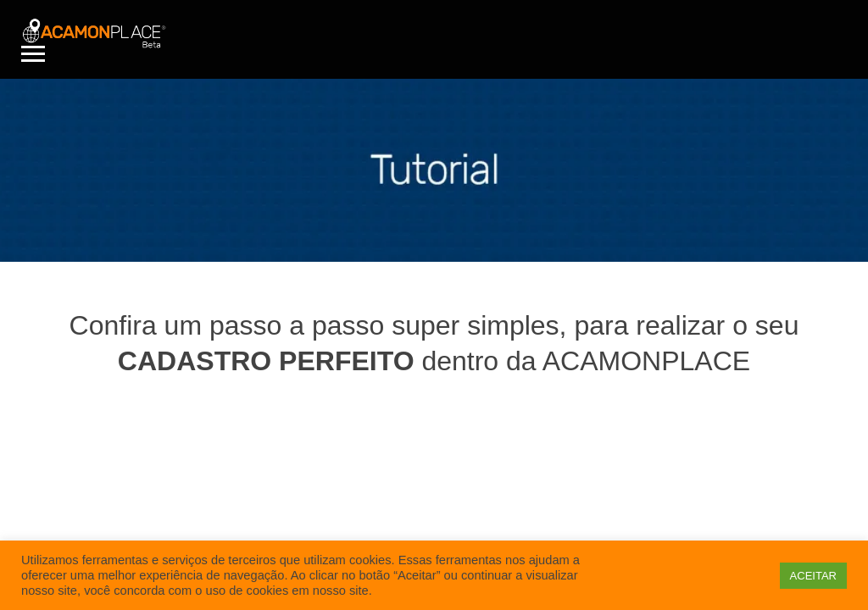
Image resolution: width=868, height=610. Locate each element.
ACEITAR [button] (813, 576)
